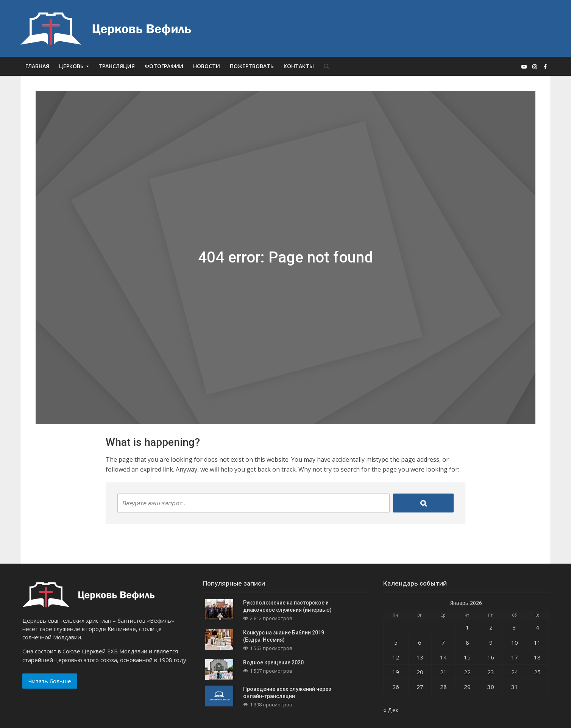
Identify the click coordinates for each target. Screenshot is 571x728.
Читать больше (50, 681)
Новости (207, 66)
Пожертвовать (252, 66)
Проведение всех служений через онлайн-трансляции (287, 693)
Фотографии (164, 66)
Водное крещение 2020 (273, 662)
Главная (37, 66)
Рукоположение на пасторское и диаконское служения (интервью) (287, 606)
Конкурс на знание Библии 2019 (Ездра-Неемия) (284, 636)
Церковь (71, 66)
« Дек (391, 710)
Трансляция (117, 66)
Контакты (299, 66)
